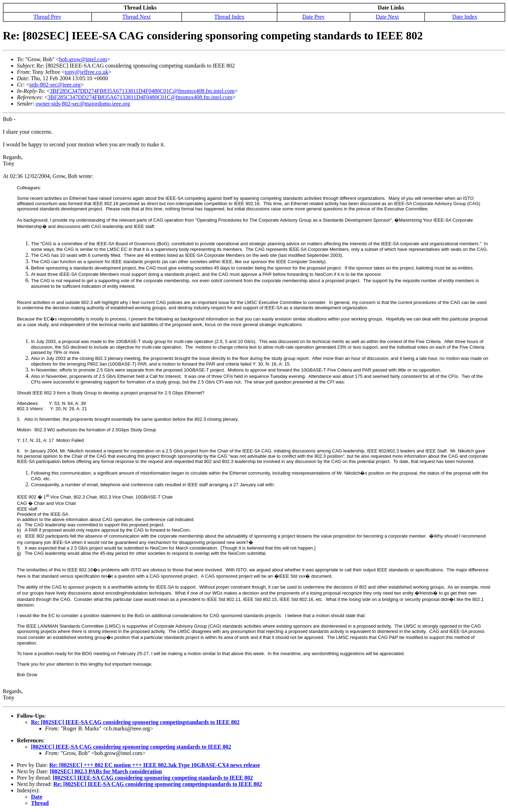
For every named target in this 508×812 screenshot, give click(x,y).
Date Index (465, 17)
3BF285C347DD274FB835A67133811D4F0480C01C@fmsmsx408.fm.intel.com (142, 91)
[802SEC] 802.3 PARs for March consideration (106, 771)
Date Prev (314, 17)
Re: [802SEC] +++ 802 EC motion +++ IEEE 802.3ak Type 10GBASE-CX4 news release (155, 765)
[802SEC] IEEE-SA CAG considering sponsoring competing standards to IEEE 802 (131, 747)
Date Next (387, 17)
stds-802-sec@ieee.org (55, 85)
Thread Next (137, 17)
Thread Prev (47, 17)
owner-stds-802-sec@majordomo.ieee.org (83, 104)
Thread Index (230, 17)
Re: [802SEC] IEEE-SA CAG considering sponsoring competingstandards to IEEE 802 (135, 722)
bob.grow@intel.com (83, 59)
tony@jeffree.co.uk (87, 72)
